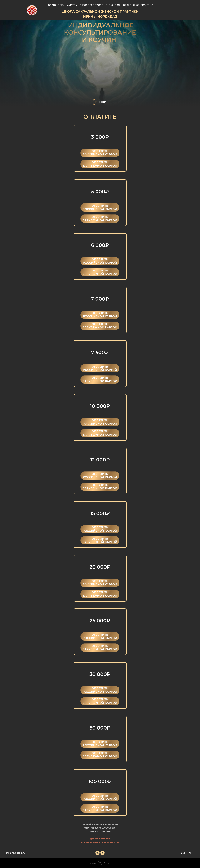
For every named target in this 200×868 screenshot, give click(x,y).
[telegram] (102, 853)
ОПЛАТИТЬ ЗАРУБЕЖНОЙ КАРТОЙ (100, 164)
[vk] (97, 853)
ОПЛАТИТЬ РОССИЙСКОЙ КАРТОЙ (100, 153)
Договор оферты (100, 839)
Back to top (188, 853)
